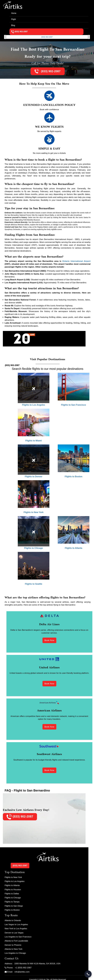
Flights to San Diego (14, 906)
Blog (13, 25)
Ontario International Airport (76, 261)
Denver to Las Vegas (14, 933)
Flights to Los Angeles (15, 881)
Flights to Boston (12, 910)
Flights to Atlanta (12, 885)
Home (14, 13)
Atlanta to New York (13, 949)
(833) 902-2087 (47, 37)
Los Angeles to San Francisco (18, 937)
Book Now (49, 640)
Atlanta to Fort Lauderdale (16, 941)
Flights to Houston (13, 890)
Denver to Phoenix (13, 945)
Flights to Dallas (12, 894)
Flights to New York (13, 877)
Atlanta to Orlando (13, 920)
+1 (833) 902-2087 (23, 968)
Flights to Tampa (12, 902)
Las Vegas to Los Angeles (16, 925)
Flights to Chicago (13, 898)
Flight (14, 19)
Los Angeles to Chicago (15, 953)
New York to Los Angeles (16, 929)
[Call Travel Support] (88, 974)
